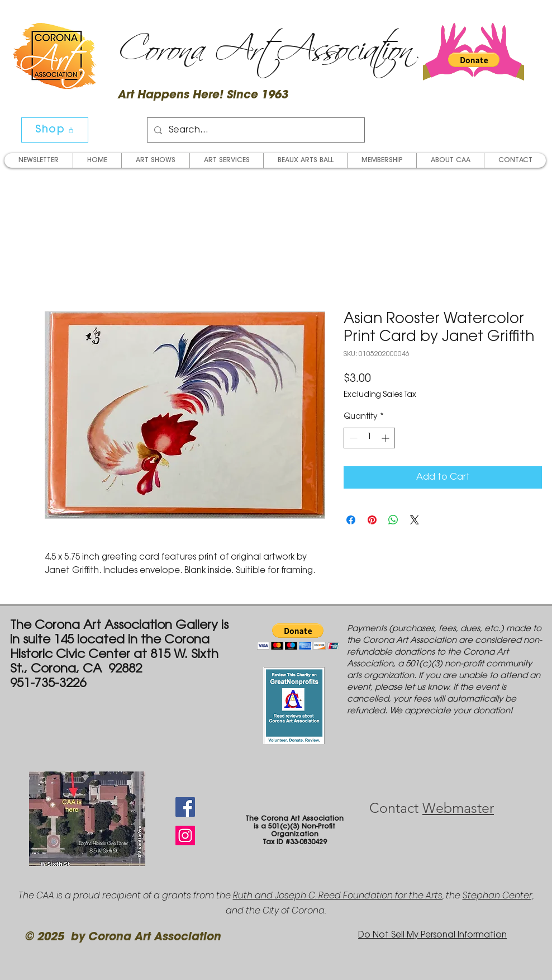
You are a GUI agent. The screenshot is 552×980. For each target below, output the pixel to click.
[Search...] (255, 130)
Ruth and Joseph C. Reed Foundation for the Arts (338, 895)
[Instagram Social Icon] (185, 835)
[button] (474, 60)
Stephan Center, (498, 895)
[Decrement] (352, 438)
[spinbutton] (369, 438)
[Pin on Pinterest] (372, 520)
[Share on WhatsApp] (393, 520)
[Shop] (55, 130)
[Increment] (386, 438)
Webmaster (458, 808)
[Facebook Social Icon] (185, 807)
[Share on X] (415, 520)
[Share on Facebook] (351, 520)
